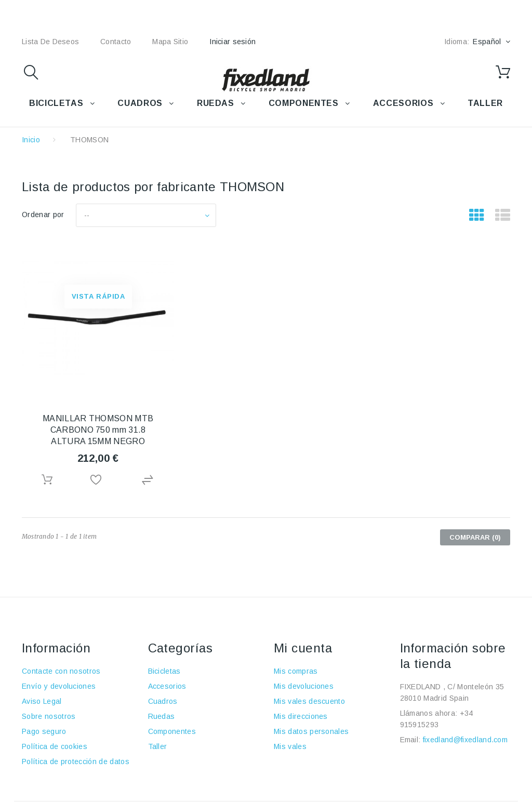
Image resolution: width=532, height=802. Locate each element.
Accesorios (167, 686)
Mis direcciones (301, 716)
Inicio (31, 140)
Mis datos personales (311, 731)
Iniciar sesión (232, 42)
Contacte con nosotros (61, 671)
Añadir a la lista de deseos (98, 480)
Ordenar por (43, 215)
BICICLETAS (56, 103)
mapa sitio (170, 42)
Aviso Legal (42, 701)
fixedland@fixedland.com (465, 740)
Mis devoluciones (304, 686)
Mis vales (290, 746)
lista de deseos (50, 42)
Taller (158, 746)
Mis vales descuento (309, 701)
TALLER (485, 103)
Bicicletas (164, 671)
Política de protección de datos (76, 761)
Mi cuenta (303, 648)
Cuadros (163, 701)
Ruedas (162, 716)
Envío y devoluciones (59, 686)
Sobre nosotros (49, 716)
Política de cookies (55, 746)
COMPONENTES (304, 103)
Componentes (172, 731)
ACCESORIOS (403, 103)
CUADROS (140, 103)
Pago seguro (44, 731)
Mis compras (296, 671)
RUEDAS (216, 103)
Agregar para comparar (149, 480)
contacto (116, 42)
